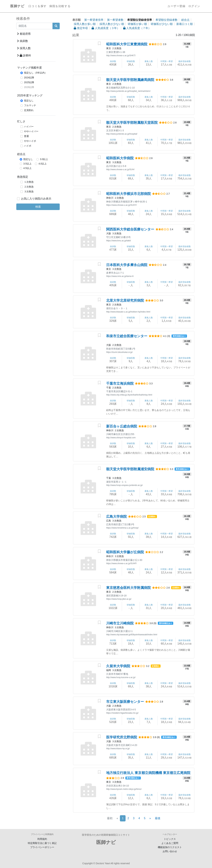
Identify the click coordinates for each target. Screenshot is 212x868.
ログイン (194, 6)
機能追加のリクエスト (170, 847)
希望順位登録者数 (167, 20)
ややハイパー (31, 131)
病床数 (22, 41)
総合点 (21, 154)
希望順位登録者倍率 (140, 20)
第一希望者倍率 (94, 20)
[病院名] (34, 26)
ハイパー (29, 127)
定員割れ (29, 110)
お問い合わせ (170, 851)
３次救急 (29, 191)
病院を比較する (60, 6)
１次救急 (29, 182)
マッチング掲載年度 (30, 68)
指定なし (29, 101)
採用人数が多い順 (85, 24)
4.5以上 (27, 168)
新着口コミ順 (185, 24)
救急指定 (23, 177)
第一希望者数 (115, 20)
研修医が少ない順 (162, 24)
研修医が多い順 (137, 24)
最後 (158, 818)
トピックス (170, 839)
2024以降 (29, 78)
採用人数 (24, 48)
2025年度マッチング (30, 95)
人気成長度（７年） (137, 28)
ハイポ (28, 146)
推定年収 (81, 28)
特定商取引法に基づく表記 (42, 843)
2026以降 (29, 87)
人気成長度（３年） (105, 28)
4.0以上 (42, 164)
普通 (26, 136)
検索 (38, 207)
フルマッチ (30, 105)
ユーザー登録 (176, 6)
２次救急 (29, 187)
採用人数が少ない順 (112, 24)
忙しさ (21, 121)
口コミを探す (38, 6)
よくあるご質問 (170, 843)
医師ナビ (17, 6)
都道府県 (24, 34)
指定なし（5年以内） (36, 73)
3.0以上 (44, 159)
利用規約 (42, 839)
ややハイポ (30, 141)
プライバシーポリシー (42, 847)
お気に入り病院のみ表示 (36, 199)
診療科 (24, 55)
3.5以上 (27, 164)
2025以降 (29, 82)
